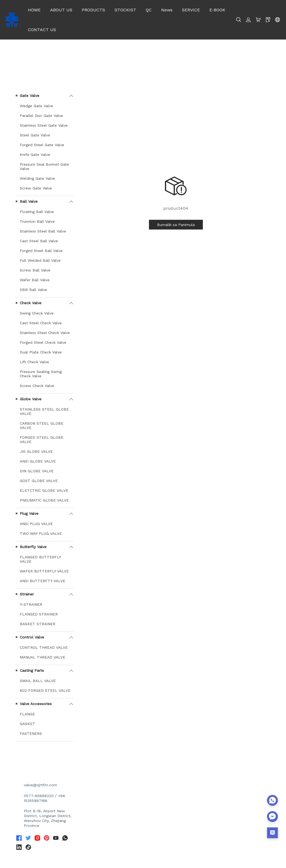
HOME (34, 10)
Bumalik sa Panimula (176, 225)
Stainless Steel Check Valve (45, 333)
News (167, 10)
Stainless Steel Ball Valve (43, 231)
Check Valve (31, 303)
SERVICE (191, 10)
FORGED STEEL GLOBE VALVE (42, 440)
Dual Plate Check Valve (41, 352)
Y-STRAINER (31, 604)
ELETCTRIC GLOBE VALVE (44, 490)
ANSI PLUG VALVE (36, 524)
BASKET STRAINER (38, 624)
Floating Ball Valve (37, 212)
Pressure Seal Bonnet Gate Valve (44, 166)
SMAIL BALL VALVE (38, 681)
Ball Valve (29, 201)
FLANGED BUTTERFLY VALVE (40, 559)
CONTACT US (42, 30)
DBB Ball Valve (33, 290)
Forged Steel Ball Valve (41, 251)
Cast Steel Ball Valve (39, 241)
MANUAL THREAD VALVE (43, 657)
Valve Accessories (36, 704)
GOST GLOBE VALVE (39, 481)
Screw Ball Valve (35, 270)
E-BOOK (217, 10)
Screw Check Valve (37, 386)
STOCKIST (125, 10)
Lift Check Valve (34, 362)
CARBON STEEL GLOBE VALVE (42, 425)
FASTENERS (31, 733)
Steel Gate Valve (35, 135)
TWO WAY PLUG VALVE (41, 533)
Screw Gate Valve (36, 188)
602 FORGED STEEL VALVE (45, 690)
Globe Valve (31, 399)
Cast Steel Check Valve (41, 323)
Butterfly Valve (33, 547)
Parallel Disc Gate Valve (41, 116)
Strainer (27, 594)
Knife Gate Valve (35, 155)
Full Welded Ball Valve (40, 260)
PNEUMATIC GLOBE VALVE (44, 500)
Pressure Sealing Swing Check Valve (41, 374)
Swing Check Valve (37, 313)
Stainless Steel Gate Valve (44, 125)
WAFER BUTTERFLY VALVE (44, 571)
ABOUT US (61, 10)
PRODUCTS (93, 10)
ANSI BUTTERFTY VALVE (43, 581)
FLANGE (27, 714)
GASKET (27, 724)
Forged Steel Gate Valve (42, 145)
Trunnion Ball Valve (37, 221)
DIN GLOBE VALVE (37, 471)
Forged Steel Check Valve (43, 342)
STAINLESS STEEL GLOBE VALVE (44, 411)
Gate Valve (30, 96)
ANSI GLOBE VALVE (38, 461)
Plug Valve (29, 513)
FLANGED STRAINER (39, 614)
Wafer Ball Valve (35, 280)
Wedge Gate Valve (36, 106)
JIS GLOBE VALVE (36, 451)
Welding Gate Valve (37, 178)
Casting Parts (32, 670)
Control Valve (32, 637)
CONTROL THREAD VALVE (44, 647)
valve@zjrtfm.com (40, 785)
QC (149, 10)
